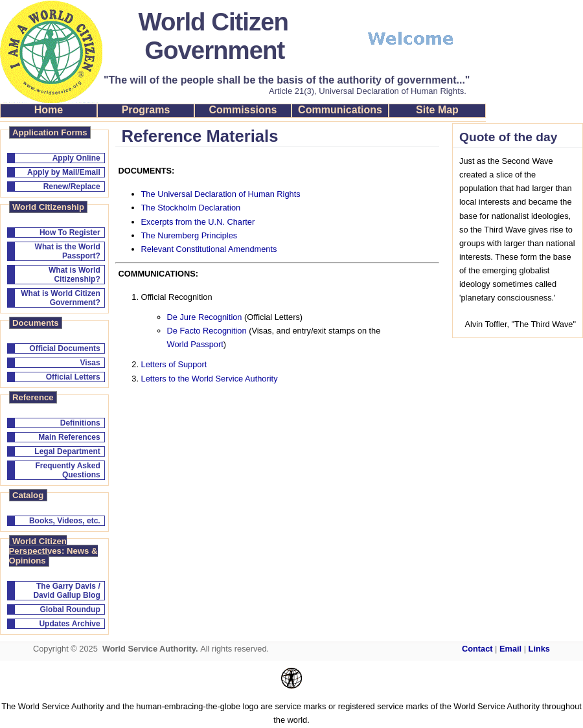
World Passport (195, 344)
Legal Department (67, 451)
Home (49, 110)
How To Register (70, 233)
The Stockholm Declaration (191, 208)
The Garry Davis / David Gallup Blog (66, 591)
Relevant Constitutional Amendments (209, 249)
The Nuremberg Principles (189, 235)
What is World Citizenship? (74, 275)
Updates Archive (69, 624)
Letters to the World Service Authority (210, 379)
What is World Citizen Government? (60, 298)
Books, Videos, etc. (65, 521)
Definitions (80, 423)
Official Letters (73, 377)
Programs (146, 110)
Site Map (437, 110)
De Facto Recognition (207, 331)
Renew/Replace (72, 187)
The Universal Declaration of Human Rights (221, 194)
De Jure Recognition (205, 317)
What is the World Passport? (68, 251)
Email (510, 649)
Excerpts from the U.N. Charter (198, 222)
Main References (69, 437)
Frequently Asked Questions (67, 470)
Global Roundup (70, 609)
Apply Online (76, 158)
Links (539, 649)
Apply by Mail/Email (64, 172)
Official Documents (64, 348)
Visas (90, 363)
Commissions (243, 110)
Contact (477, 649)
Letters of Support (174, 364)
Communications (340, 110)
